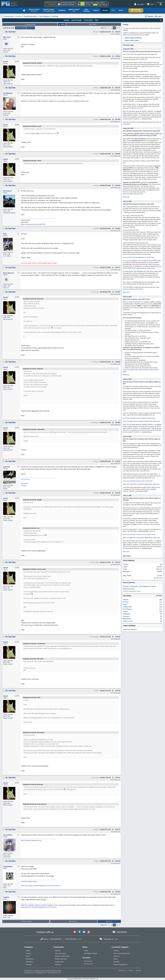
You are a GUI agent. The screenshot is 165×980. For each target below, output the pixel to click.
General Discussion (30, 16)
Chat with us (108, 939)
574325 (118, 56)
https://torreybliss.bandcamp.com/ (31, 840)
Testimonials (59, 962)
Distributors (30, 959)
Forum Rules (88, 20)
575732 (118, 637)
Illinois (5, 888)
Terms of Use (122, 971)
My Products (89, 964)
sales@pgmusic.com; (42, 973)
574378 (118, 88)
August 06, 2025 (128, 128)
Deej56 (96, 493)
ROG (96, 691)
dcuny (96, 119)
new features (136, 161)
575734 (118, 778)
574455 (118, 119)
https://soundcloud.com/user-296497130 (33, 224)
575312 (118, 461)
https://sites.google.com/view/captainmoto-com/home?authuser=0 (41, 886)
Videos (116, 959)
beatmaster (94, 423)
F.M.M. (96, 154)
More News (127, 556)
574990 (118, 423)
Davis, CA (6, 288)
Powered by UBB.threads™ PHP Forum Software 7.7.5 (82, 979)
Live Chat (88, 5)
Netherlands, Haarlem (9, 213)
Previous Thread (30, 24)
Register (149, 16)
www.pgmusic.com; (30, 973)
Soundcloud (25, 484)
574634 (118, 185)
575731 (118, 562)
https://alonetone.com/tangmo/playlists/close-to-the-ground (39, 907)
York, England (7, 256)
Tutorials (116, 962)
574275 (118, 32)
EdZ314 (96, 56)
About (28, 951)
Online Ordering (103, 5)
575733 (118, 691)
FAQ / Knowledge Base (121, 953)
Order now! (152, 415)
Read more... (127, 197)
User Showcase (45, 16)
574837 (118, 292)
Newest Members (129, 583)
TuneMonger (94, 637)
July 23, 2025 (127, 297)
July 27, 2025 (127, 201)
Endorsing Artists (61, 959)
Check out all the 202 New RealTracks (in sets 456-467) (139, 257)
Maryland (6, 115)
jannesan (95, 778)
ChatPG (126, 25)
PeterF (96, 32)
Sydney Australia (8, 84)
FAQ (96, 20)
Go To (31, 28)
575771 (118, 830)
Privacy (131, 971)
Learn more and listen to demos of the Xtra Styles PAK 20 (139, 418)
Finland (5, 489)
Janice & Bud (94, 562)
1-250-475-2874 (100, 3)
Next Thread (94, 24)
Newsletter (122, 932)
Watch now (156, 421)
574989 (118, 362)
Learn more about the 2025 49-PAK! (133, 289)
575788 (118, 861)
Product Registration (120, 964)
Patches (116, 951)
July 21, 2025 (127, 379)
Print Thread (20, 28)
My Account (88, 961)
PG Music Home (8, 16)
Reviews (58, 964)
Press (28, 956)
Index (62, 24)
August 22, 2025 (128, 49)
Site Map (138, 971)
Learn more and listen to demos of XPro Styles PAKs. (138, 481)
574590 (118, 154)
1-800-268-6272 (89, 3)
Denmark (6, 52)
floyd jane (95, 292)
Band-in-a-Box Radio (62, 956)
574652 (118, 229)
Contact (29, 953)
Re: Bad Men (11, 32)
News (86, 951)
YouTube (24, 486)
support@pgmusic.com (54, 973)
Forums (19, 16)
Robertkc (95, 362)
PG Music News (128, 45)
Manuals (116, 956)
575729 (118, 493)
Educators (29, 962)
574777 (118, 268)
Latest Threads (77, 20)
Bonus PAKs (139, 194)
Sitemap (29, 964)
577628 (118, 892)
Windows (146, 94)
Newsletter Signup (91, 953)
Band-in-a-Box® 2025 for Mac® (150, 134)
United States (7, 857)
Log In (158, 16)
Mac (153, 94)
